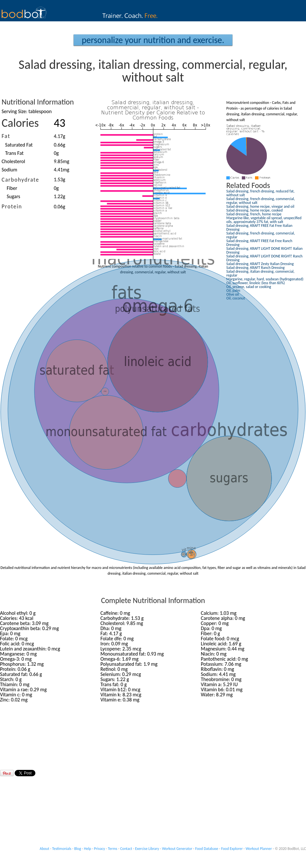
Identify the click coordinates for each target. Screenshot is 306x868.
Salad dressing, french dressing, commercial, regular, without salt (261, 201)
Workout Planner (259, 849)
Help (87, 849)
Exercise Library (147, 849)
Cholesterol (13, 161)
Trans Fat (14, 153)
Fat (6, 136)
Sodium (9, 170)
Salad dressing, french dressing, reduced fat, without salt (260, 193)
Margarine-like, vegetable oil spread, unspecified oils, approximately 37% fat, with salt (264, 220)
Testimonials (62, 849)
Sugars (13, 196)
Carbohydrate (20, 180)
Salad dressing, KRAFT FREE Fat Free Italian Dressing (259, 227)
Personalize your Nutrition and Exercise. (153, 40)
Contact (126, 849)
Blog (78, 849)
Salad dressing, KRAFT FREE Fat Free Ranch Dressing (259, 243)
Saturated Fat (19, 145)
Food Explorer (232, 849)
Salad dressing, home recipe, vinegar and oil (260, 206)
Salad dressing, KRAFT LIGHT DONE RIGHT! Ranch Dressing (264, 258)
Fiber (12, 188)
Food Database (207, 849)
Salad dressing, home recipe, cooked (255, 210)
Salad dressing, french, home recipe (254, 214)
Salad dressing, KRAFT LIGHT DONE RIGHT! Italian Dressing (264, 250)
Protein (12, 206)
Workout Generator (177, 849)
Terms (113, 849)
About (45, 849)
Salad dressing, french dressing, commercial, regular (261, 235)
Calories (20, 123)
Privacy (100, 849)
